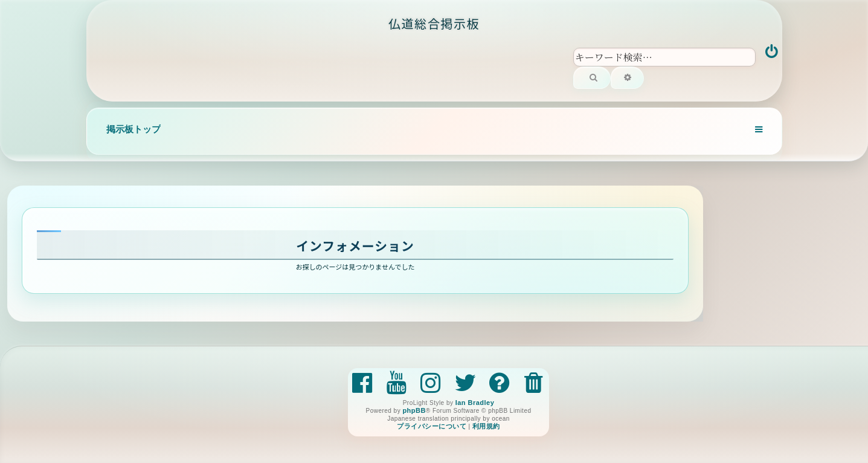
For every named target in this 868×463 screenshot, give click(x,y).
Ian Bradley (475, 403)
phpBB (414, 410)
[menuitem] (772, 53)
